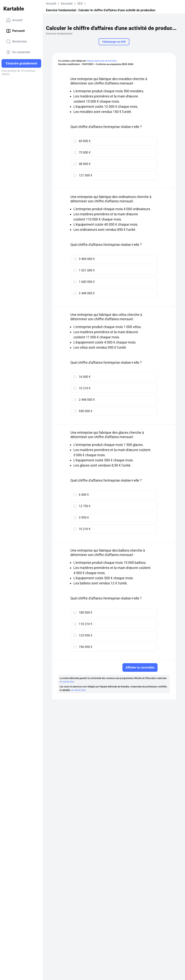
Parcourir (16, 31)
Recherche (16, 42)
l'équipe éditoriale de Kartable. (102, 61)
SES (80, 4)
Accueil (14, 20)
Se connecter (18, 52)
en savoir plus (67, 682)
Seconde (67, 4)
